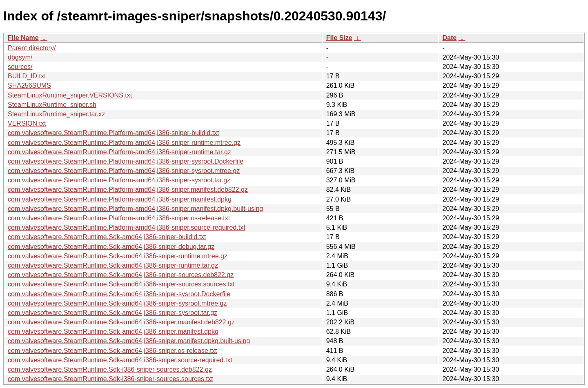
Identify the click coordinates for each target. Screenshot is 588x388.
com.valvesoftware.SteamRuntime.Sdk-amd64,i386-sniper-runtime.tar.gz (113, 265)
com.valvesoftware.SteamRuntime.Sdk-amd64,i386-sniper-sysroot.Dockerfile (119, 294)
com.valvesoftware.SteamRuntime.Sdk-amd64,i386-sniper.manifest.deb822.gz (121, 322)
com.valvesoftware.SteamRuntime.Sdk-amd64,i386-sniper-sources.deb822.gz (121, 275)
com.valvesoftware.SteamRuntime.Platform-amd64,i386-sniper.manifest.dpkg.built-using (135, 209)
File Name (23, 38)
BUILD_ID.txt (27, 76)
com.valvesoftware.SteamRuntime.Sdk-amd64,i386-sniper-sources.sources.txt (121, 284)
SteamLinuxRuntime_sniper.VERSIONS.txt (70, 95)
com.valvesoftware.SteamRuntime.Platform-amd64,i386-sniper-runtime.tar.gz (119, 152)
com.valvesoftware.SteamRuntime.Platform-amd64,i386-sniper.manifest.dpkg (120, 199)
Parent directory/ (32, 48)
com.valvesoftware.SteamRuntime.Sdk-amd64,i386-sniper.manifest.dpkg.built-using (129, 341)
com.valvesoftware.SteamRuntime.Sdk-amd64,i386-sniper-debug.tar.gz (111, 247)
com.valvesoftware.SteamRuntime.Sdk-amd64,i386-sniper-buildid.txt (107, 237)
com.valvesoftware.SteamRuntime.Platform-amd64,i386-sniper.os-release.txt (119, 218)
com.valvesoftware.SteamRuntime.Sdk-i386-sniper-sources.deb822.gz (110, 369)
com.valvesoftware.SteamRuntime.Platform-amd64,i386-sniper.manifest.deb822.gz (128, 190)
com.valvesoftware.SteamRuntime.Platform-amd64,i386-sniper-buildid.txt (114, 133)
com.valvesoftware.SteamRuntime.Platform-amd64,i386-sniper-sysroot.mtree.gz (124, 171)
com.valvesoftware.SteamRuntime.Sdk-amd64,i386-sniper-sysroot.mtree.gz (117, 303)
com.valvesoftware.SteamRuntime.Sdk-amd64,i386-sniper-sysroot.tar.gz (112, 313)
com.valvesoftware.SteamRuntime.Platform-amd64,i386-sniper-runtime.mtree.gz (124, 143)
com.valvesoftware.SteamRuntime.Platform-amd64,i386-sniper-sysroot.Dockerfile (126, 161)
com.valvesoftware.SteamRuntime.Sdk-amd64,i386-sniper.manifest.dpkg (113, 331)
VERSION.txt (27, 123)
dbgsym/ (20, 57)
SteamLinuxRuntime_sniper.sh (52, 105)
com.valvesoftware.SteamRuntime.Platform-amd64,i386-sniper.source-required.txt (127, 227)
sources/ (20, 67)
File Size (339, 38)
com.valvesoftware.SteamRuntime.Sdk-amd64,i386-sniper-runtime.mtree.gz (118, 256)
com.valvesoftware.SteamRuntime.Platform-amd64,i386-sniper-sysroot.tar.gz (119, 180)
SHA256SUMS (29, 85)
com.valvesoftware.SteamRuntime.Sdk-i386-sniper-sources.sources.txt (110, 379)
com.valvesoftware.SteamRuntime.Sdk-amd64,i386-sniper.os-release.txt (112, 351)
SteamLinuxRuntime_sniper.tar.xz (56, 114)
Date (449, 38)
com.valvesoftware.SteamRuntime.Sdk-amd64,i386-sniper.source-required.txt (120, 360)
